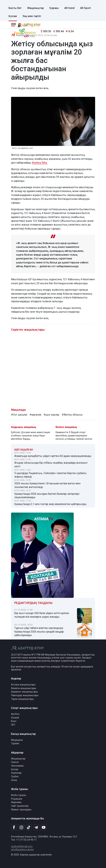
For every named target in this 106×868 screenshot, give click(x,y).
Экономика (17, 766)
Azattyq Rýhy (23, 35)
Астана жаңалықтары (23, 685)
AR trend (69, 8)
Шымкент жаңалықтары (24, 692)
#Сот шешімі (19, 415)
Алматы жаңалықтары (24, 688)
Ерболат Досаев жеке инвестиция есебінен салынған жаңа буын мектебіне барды (30, 436)
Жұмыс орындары (21, 810)
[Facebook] (14, 827)
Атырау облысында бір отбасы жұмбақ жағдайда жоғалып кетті (51, 465)
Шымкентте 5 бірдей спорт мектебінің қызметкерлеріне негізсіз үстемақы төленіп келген (74, 436)
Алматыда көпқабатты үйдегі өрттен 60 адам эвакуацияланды (53, 456)
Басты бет (15, 8)
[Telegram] (36, 828)
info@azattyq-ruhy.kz (22, 850)
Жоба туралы (19, 795)
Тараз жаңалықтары (22, 699)
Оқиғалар (16, 773)
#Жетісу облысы (72, 415)
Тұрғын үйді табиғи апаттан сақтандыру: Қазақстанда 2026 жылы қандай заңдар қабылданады (39, 632)
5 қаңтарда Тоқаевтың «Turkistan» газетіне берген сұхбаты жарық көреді (50, 475)
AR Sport (85, 8)
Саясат (15, 762)
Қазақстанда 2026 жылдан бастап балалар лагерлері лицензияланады (47, 496)
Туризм (15, 743)
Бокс (14, 721)
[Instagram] (21, 828)
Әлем (14, 780)
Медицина (17, 740)
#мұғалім (35, 415)
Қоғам (13, 16)
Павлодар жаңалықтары (25, 695)
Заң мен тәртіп (32, 16)
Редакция (17, 799)
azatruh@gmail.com (22, 846)
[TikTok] (29, 827)
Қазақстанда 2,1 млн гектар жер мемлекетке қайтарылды (50, 504)
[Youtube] (44, 828)
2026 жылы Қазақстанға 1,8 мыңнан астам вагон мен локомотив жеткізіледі (47, 485)
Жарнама (16, 802)
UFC (13, 725)
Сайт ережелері (20, 806)
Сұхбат (15, 777)
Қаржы (54, 8)
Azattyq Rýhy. (40, 163)
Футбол (15, 714)
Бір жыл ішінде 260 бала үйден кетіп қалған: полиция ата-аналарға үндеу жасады (42, 615)
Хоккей (15, 718)
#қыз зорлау (51, 415)
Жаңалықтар (36, 8)
